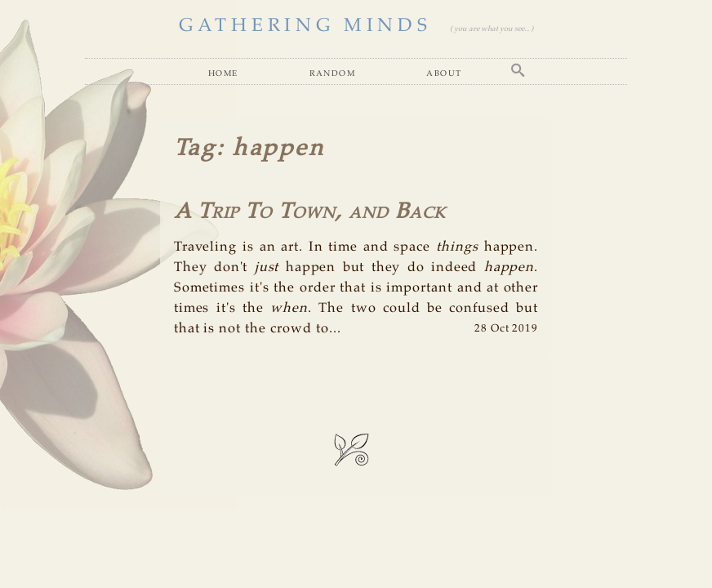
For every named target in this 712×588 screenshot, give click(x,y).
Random (332, 73)
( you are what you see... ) (492, 29)
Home (223, 73)
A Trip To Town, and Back (310, 212)
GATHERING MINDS (305, 26)
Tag (196, 149)
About (444, 73)
